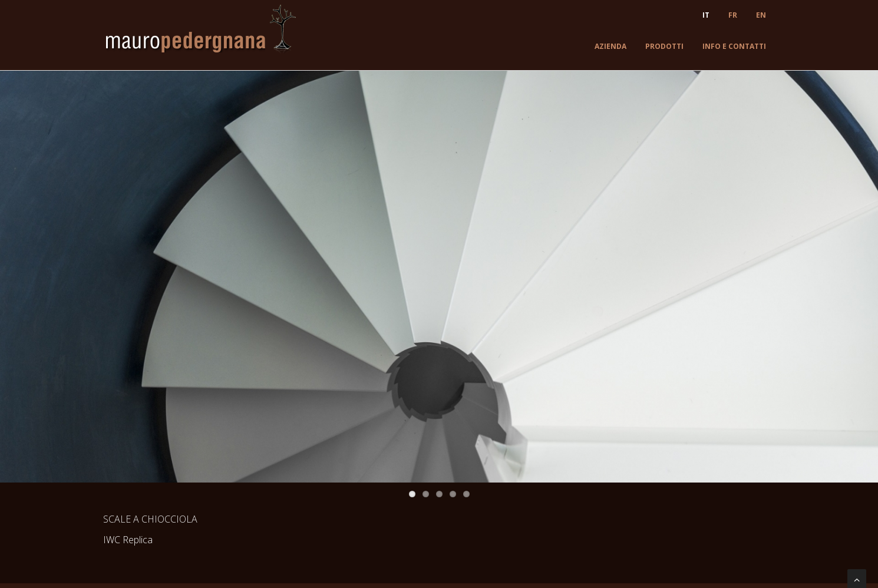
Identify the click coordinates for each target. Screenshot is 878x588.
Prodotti (664, 46)
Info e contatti (734, 46)
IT (706, 15)
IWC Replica (128, 540)
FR (733, 15)
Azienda (610, 46)
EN (761, 15)
